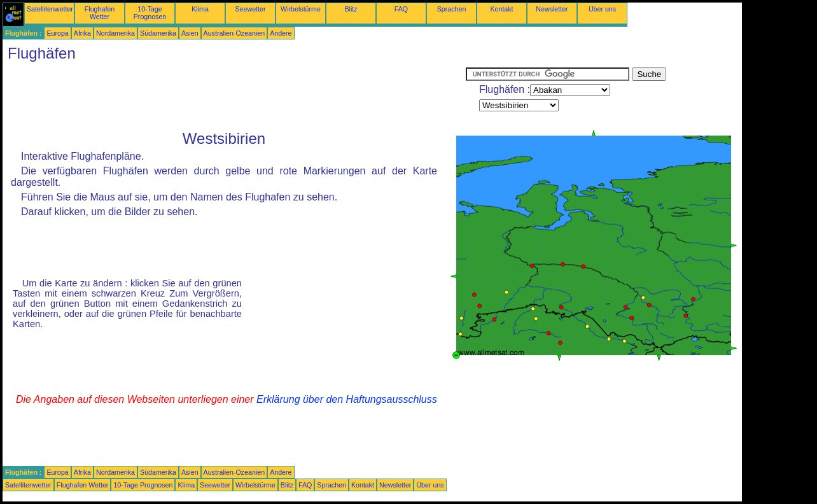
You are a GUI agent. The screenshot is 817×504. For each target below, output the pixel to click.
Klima (200, 9)
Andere (281, 33)
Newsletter (552, 9)
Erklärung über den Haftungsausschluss (347, 399)
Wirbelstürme (301, 9)
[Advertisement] (234, 96)
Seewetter (251, 9)
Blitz (351, 9)
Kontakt (501, 9)
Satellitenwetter (50, 9)
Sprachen (452, 9)
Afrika (82, 33)
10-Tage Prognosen (150, 13)
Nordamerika (115, 33)
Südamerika (158, 33)
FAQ (401, 9)
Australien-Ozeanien (234, 33)
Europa (57, 33)
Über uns (602, 9)
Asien (190, 33)
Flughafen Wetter (100, 13)
